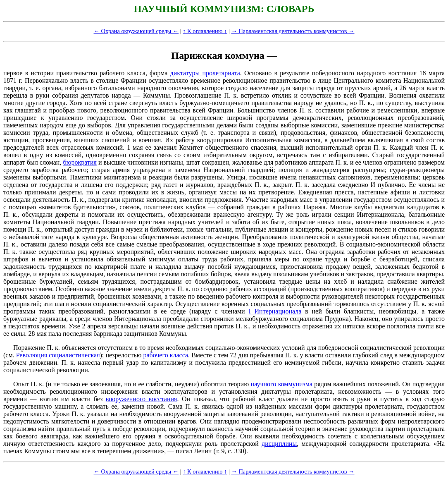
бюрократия (80, 162)
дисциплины (279, 444)
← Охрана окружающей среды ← (136, 31)
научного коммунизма (282, 384)
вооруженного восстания (142, 399)
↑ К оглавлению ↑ (205, 31)
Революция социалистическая (58, 355)
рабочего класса (166, 355)
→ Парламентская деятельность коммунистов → (293, 31)
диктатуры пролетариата (205, 73)
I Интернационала (275, 311)
